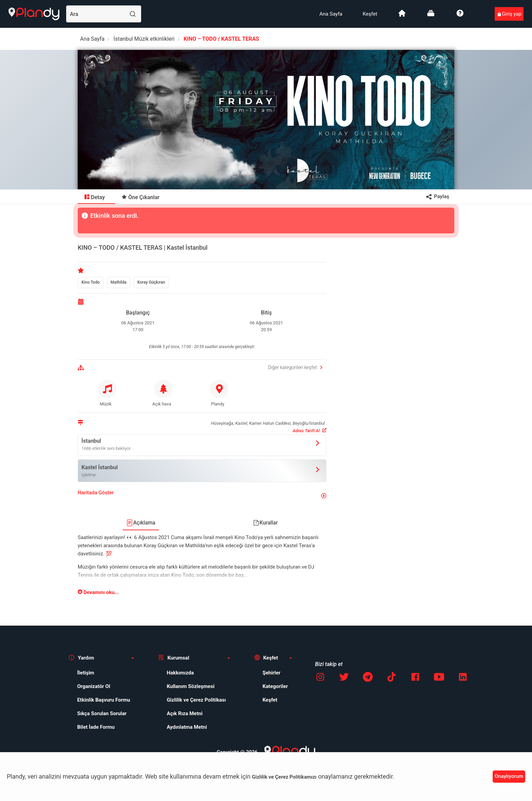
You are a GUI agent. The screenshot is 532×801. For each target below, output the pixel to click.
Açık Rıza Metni (185, 713)
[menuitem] (331, 14)
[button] (202, 495)
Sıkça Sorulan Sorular (102, 713)
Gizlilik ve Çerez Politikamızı (284, 777)
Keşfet (370, 14)
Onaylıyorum (509, 776)
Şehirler (272, 673)
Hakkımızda (180, 673)
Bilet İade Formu (96, 727)
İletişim (85, 673)
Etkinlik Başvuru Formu (103, 700)
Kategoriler (275, 686)
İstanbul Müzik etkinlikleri (144, 39)
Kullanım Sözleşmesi (191, 686)
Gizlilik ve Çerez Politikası (196, 700)
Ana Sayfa (331, 14)
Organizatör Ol (93, 686)
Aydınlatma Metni (187, 727)
